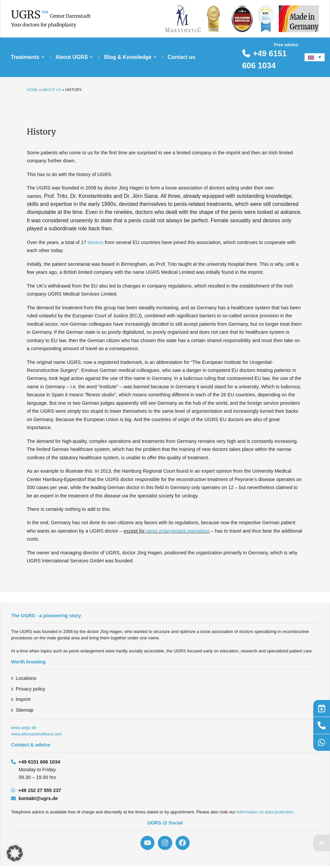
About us (51, 90)
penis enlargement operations (178, 531)
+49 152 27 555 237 (40, 790)
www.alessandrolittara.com (37, 734)
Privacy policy (30, 689)
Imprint (23, 699)
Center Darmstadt (70, 16)
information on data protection (265, 812)
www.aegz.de (24, 728)
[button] (15, 853)
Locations (26, 678)
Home (32, 90)
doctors (96, 242)
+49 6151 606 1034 (39, 762)
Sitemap (25, 710)
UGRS (26, 15)
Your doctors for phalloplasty (44, 25)
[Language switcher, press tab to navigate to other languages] (315, 57)
